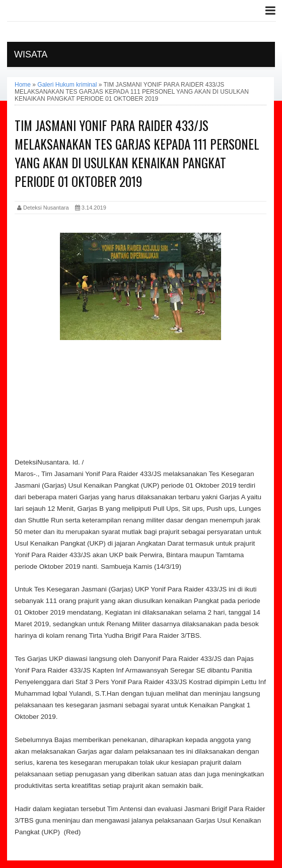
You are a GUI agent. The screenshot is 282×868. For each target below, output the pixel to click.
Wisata (31, 54)
